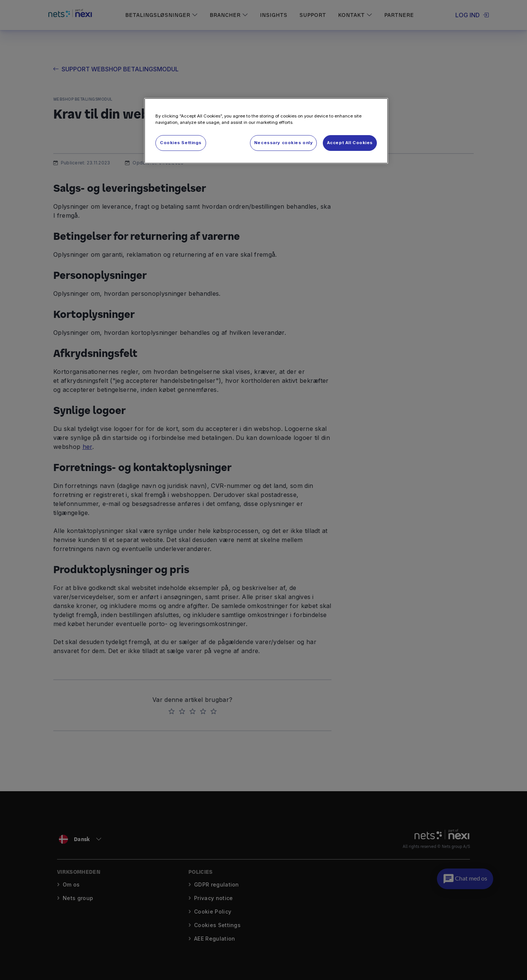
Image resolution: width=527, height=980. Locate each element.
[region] (266, 131)
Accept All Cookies (350, 143)
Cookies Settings (181, 143)
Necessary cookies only (284, 143)
